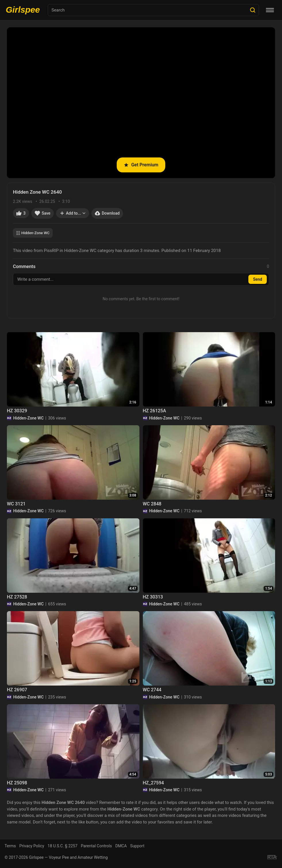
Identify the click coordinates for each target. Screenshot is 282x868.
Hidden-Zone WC (33, 233)
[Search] (253, 10)
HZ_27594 (154, 783)
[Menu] (270, 10)
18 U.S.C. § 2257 (63, 846)
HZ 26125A (155, 411)
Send (258, 279)
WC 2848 (152, 504)
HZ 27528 (17, 597)
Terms (10, 846)
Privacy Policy (32, 846)
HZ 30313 (153, 597)
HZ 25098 (17, 783)
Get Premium (141, 165)
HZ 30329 (17, 411)
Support (137, 846)
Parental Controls (96, 846)
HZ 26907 (17, 690)
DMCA (121, 846)
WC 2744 (152, 690)
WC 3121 (16, 504)
